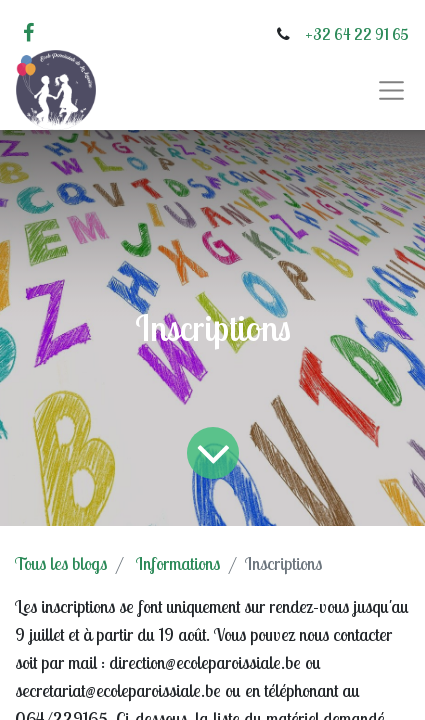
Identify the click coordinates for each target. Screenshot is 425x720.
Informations (178, 563)
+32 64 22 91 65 (357, 34)
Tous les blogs (61, 563)
